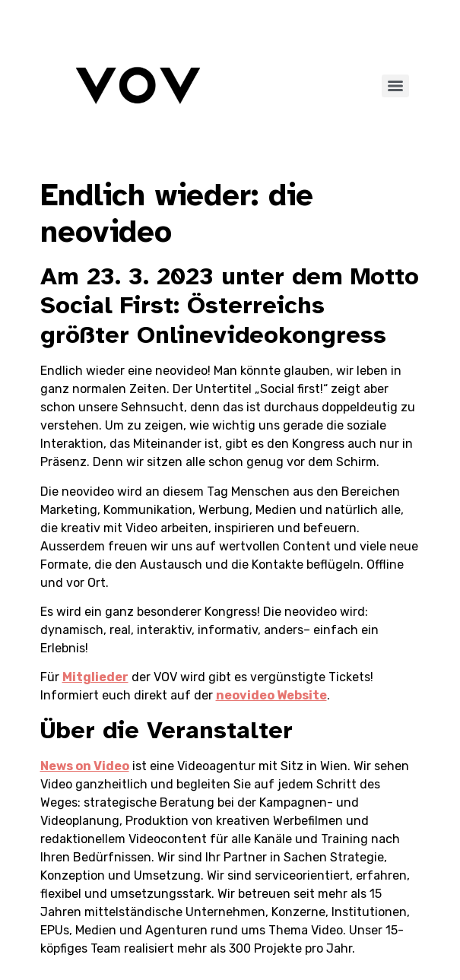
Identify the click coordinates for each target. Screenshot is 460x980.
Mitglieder (95, 677)
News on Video (85, 766)
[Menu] (395, 86)
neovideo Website (271, 695)
